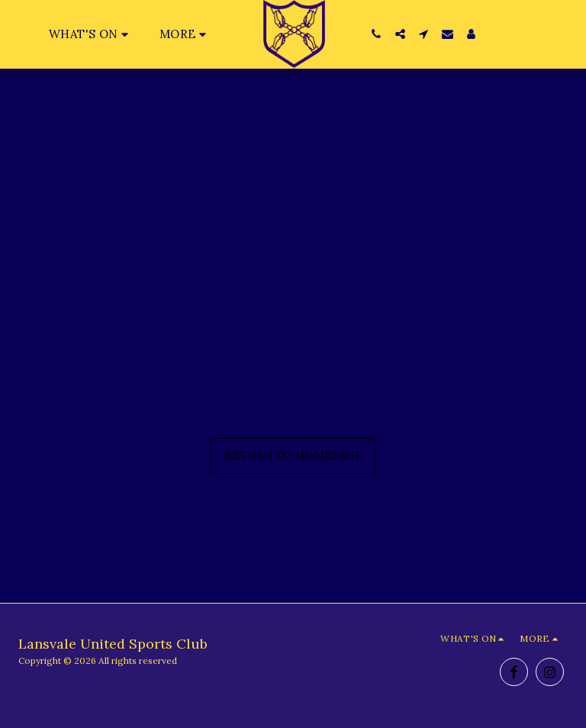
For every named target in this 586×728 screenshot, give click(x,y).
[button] (91, 34)
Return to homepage (293, 455)
